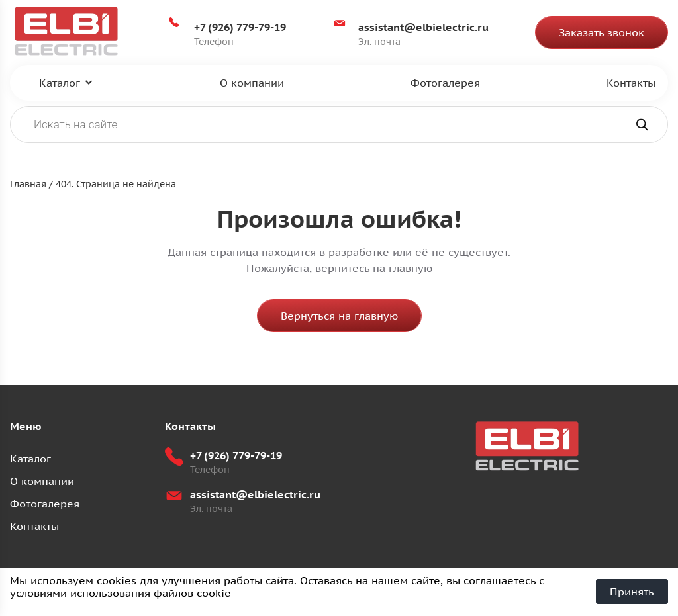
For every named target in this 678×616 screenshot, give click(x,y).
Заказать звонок (602, 32)
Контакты (631, 83)
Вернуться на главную (339, 316)
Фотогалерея (445, 83)
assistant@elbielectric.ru (423, 27)
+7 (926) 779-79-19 (240, 27)
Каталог (60, 83)
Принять (632, 592)
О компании (252, 83)
